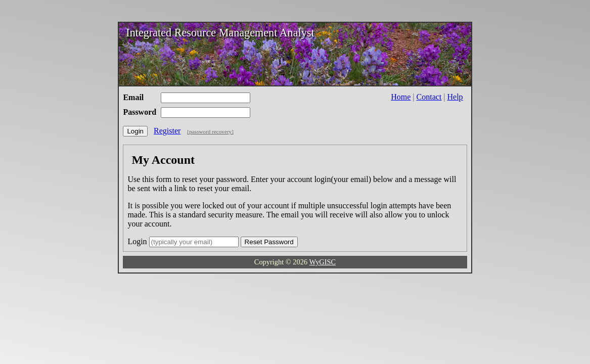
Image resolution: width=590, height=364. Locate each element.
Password (140, 112)
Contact (429, 97)
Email (133, 97)
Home (401, 97)
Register (167, 131)
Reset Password (269, 242)
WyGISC (322, 262)
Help (455, 97)
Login (135, 131)
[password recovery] (210, 131)
